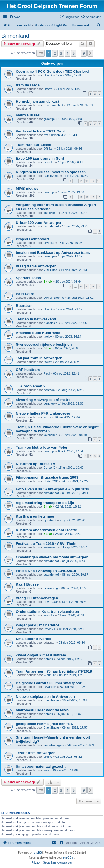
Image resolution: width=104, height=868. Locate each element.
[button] (40, 53)
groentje (49, 119)
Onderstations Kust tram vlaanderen (47, 612)
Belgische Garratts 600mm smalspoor (49, 683)
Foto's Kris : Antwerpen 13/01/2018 (46, 571)
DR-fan (48, 149)
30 (87, 286)
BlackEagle (51, 700)
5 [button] (74, 53)
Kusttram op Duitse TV (35, 464)
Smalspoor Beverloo (34, 639)
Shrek (48, 282)
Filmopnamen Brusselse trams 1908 (47, 477)
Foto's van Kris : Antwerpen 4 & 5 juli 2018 (53, 489)
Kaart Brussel (28, 584)
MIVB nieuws (27, 188)
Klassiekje (50, 323)
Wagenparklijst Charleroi (37, 625)
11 (87, 197)
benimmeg (51, 588)
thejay (48, 337)
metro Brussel (28, 115)
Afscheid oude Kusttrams (38, 333)
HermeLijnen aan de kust (37, 101)
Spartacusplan (28, 278)
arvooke (49, 162)
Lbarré (48, 75)
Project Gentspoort (32, 239)
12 (93, 197)
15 (81, 181)
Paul (47, 373)
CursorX (49, 468)
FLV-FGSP (51, 481)
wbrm (47, 417)
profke (48, 757)
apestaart (50, 520)
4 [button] (67, 53)
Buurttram (25, 306)
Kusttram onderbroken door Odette (46, 530)
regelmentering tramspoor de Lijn (45, 503)
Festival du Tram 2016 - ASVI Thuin (46, 544)
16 (87, 181)
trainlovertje (51, 176)
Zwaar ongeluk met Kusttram (41, 655)
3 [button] (61, 53)
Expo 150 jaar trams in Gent (40, 158)
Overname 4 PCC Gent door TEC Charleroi (53, 72)
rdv (46, 135)
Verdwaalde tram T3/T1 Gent (40, 131)
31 (93, 286)
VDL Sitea (50, 270)
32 (99, 286)
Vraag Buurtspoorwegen (37, 598)
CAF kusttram (28, 370)
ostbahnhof (51, 226)
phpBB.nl (69, 858)
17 (93, 181)
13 (99, 197)
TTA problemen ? (31, 386)
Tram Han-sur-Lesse (33, 145)
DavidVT (49, 629)
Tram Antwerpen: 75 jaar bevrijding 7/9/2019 (54, 671)
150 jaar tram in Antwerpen (39, 358)
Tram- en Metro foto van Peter (42, 447)
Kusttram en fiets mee (35, 516)
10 (81, 197)
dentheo (49, 390)
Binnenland (15, 36)
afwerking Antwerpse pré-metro (43, 400)
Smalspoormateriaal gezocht (41, 767)
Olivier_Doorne (54, 298)
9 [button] (84, 53)
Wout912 (50, 675)
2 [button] (55, 53)
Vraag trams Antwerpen (36, 266)
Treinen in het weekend (36, 319)
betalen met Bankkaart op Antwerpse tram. (53, 253)
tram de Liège (28, 85)
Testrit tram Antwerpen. (36, 753)
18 (99, 181)
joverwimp (50, 213)
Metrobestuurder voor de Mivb (42, 710)
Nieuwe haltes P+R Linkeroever (43, 413)
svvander (50, 687)
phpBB (38, 853)
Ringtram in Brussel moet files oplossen (51, 172)
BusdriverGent (53, 105)
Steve (48, 348)
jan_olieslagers (54, 745)
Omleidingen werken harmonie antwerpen (52, 557)
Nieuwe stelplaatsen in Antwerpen (45, 697)
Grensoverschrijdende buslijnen (44, 344)
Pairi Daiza (25, 294)
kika (46, 770)
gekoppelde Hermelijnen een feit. (44, 724)
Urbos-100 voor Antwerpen (39, 223)
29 (81, 286)
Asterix (48, 659)
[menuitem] (15, 17)
